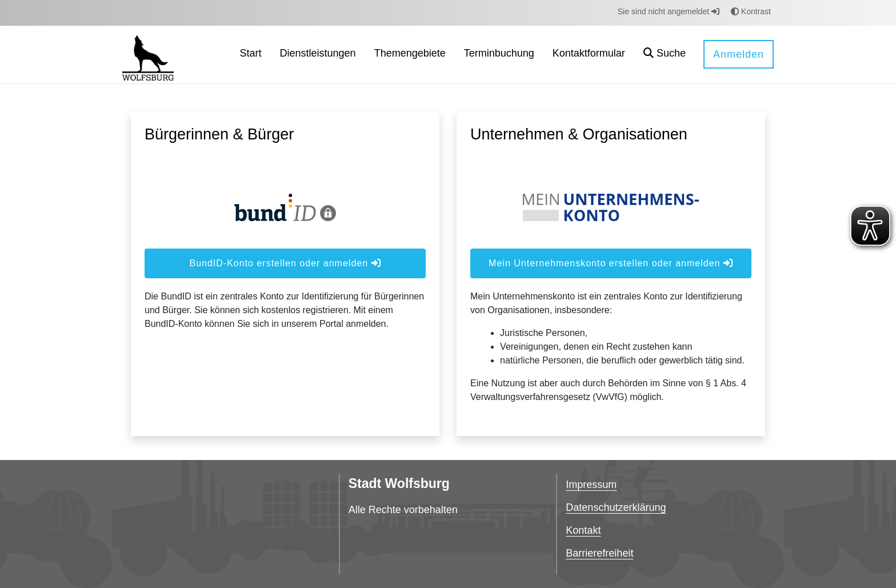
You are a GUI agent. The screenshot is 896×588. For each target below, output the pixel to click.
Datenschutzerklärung (616, 507)
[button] (665, 55)
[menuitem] (251, 55)
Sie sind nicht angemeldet (669, 11)
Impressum (591, 485)
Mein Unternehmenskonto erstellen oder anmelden (611, 263)
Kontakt (583, 530)
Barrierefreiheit (599, 553)
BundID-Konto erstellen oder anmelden (285, 263)
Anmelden (739, 54)
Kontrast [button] (751, 11)
